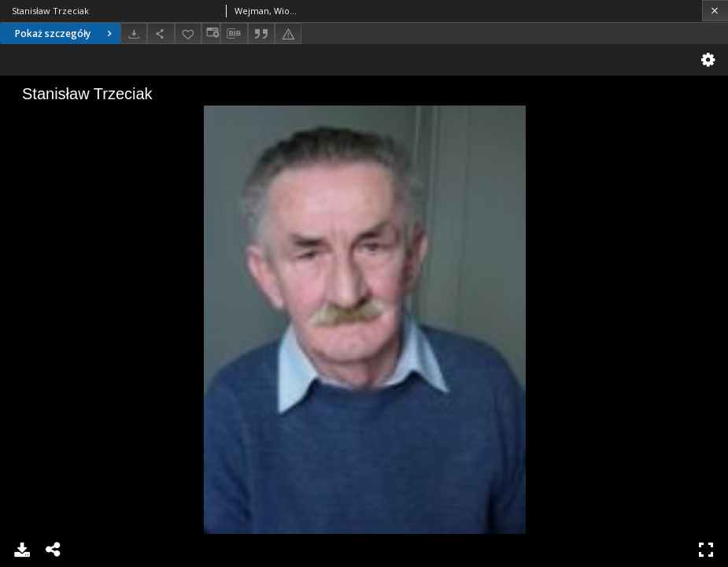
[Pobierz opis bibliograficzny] (234, 34)
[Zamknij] (715, 11)
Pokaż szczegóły (65, 33)
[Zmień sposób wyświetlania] (211, 33)
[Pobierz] (134, 33)
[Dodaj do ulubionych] (188, 33)
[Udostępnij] (161, 33)
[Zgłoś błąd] (288, 33)
